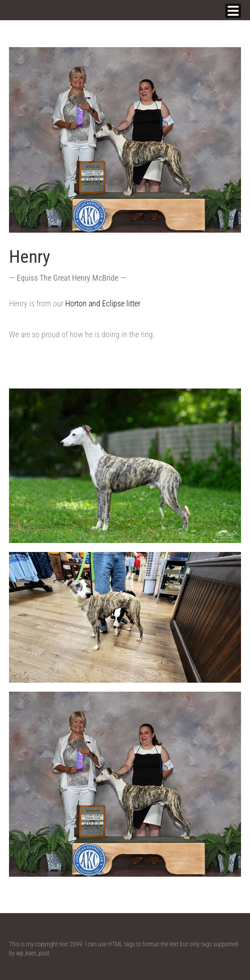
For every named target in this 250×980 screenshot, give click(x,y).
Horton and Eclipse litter (105, 303)
